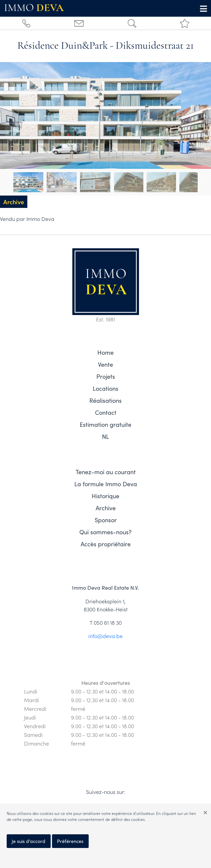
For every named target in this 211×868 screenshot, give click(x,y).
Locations (105, 388)
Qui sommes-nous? (105, 532)
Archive (106, 508)
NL (105, 437)
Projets (106, 376)
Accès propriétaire (106, 544)
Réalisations (105, 400)
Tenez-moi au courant (106, 472)
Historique (105, 496)
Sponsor (106, 520)
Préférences (70, 841)
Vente (105, 364)
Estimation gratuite (105, 424)
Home (105, 352)
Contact (106, 412)
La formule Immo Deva (106, 484)
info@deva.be (105, 636)
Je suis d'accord (28, 841)
